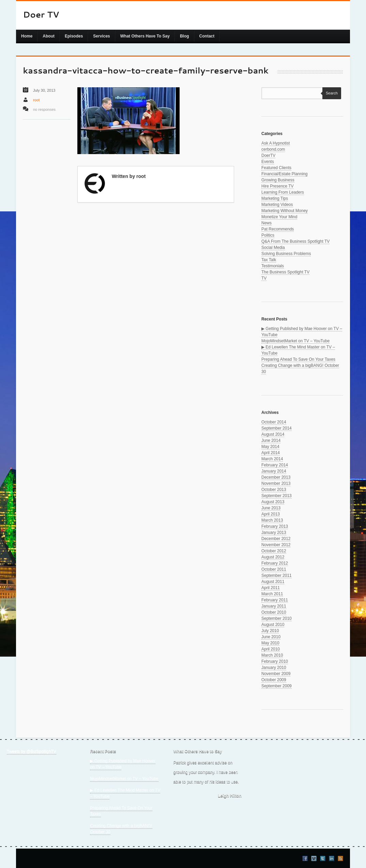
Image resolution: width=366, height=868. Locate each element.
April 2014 (271, 453)
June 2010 (271, 637)
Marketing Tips (275, 198)
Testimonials (273, 266)
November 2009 (276, 674)
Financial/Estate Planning (284, 174)
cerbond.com (273, 149)
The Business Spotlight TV (285, 272)
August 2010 (273, 625)
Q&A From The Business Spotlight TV (295, 241)
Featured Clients (276, 168)
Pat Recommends (278, 229)
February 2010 (275, 661)
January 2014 (274, 471)
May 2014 (270, 447)
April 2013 (271, 514)
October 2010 (274, 612)
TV (264, 278)
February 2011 (275, 600)
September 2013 (277, 496)
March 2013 (272, 520)
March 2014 (272, 459)
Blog (185, 36)
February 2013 (275, 526)
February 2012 (275, 563)
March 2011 (272, 594)
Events (268, 162)
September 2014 (277, 428)
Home (27, 36)
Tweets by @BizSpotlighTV (32, 751)
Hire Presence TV (277, 186)
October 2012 (274, 551)
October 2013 (274, 490)
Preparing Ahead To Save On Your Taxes (298, 359)
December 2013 (276, 477)
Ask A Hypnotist (276, 143)
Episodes (74, 36)
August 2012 (273, 557)
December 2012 (276, 539)
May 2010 (270, 643)
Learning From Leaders (283, 192)
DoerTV (268, 155)
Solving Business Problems (286, 254)
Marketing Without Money (285, 211)
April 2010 (271, 649)
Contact (207, 36)
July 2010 (270, 631)
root (36, 100)
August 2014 (273, 434)
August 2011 (273, 582)
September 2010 (277, 618)
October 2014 (274, 422)
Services (101, 36)
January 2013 (274, 533)
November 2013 (276, 483)
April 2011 (271, 588)
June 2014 (271, 440)
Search (330, 93)
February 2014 (275, 465)
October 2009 (274, 680)
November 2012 (276, 545)
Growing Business (278, 180)
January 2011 (274, 606)
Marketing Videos (277, 205)
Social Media (273, 248)
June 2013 (271, 508)
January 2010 (274, 668)
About (49, 36)
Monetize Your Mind (279, 217)
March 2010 (272, 655)
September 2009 (277, 686)
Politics (268, 235)
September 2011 (277, 575)
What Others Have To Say (145, 36)
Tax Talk (269, 260)
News (266, 223)
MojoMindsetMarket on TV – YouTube (295, 341)
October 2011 (274, 569)
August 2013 (273, 502)
